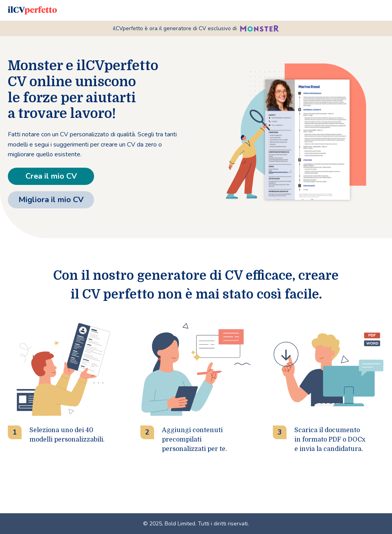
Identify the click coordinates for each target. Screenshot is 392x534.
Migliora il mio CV (51, 200)
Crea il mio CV (51, 176)
